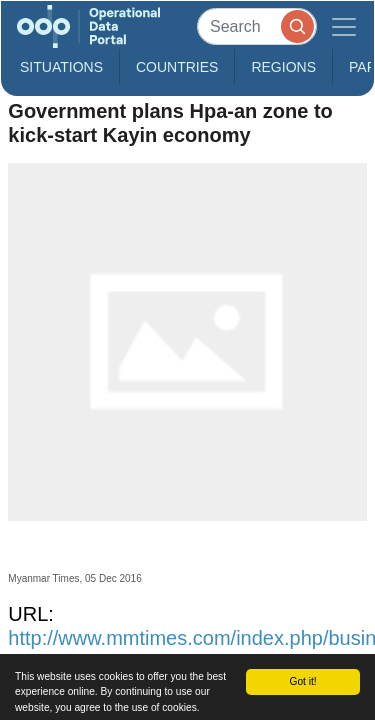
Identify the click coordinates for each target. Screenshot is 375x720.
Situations (61, 67)
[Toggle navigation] (344, 26)
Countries (177, 67)
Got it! (302, 681)
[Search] (257, 26)
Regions (283, 67)
